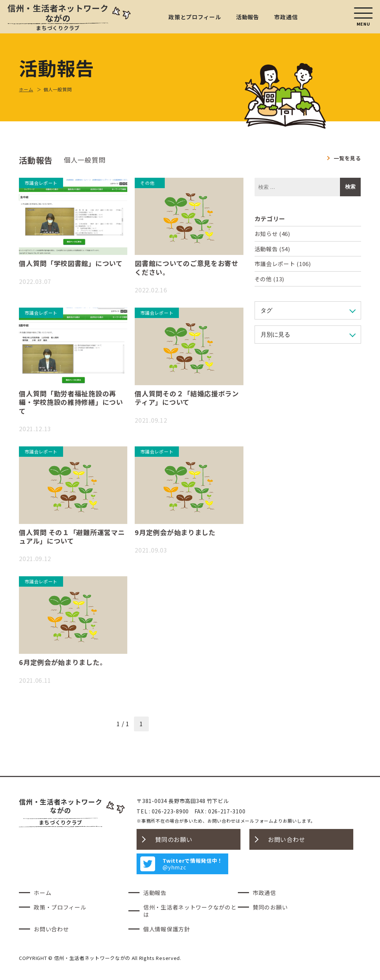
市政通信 (286, 17)
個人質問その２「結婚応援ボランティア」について (187, 398)
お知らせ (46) (272, 234)
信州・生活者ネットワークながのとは (190, 911)
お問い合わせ (286, 839)
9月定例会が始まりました (175, 532)
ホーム (42, 893)
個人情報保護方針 (167, 929)
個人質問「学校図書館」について (71, 263)
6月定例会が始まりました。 (63, 662)
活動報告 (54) (272, 249)
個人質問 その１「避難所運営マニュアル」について (72, 536)
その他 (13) (270, 279)
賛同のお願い (174, 839)
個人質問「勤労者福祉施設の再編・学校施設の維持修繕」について (71, 402)
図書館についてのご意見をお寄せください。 (187, 267)
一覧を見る (347, 158)
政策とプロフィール (195, 17)
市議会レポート (41, 183)
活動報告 (248, 17)
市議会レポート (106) (283, 264)
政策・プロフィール (60, 907)
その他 (147, 183)
